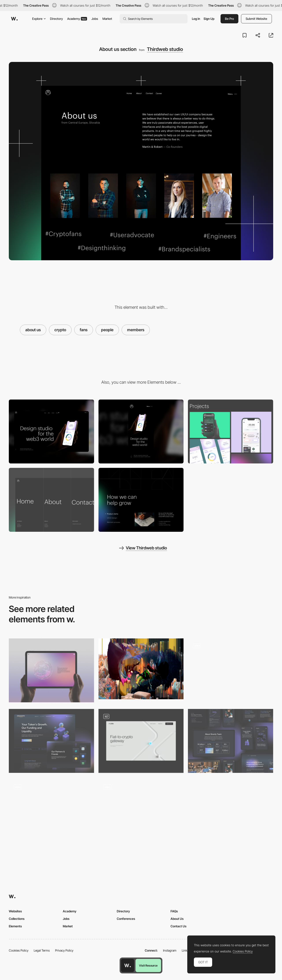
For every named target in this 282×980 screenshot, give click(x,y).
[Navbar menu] (51, 500)
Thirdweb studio (165, 49)
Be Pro (229, 19)
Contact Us (178, 926)
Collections (17, 919)
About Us (177, 919)
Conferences (126, 919)
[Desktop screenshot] (51, 431)
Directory (56, 19)
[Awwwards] (14, 19)
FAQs (174, 911)
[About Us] (51, 811)
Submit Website (256, 19)
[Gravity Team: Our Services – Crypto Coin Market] (51, 741)
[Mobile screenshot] (141, 431)
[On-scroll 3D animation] (141, 811)
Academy (77, 19)
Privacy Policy (64, 950)
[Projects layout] (231, 431)
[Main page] (141, 741)
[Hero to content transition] (231, 670)
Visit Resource (148, 965)
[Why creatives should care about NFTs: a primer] (141, 669)
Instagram (170, 950)
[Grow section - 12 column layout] (141, 500)
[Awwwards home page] (128, 965)
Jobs (95, 19)
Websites (15, 911)
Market (107, 19)
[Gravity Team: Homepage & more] (231, 741)
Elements (15, 926)
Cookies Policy (19, 950)
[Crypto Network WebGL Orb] (51, 670)
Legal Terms (42, 950)
